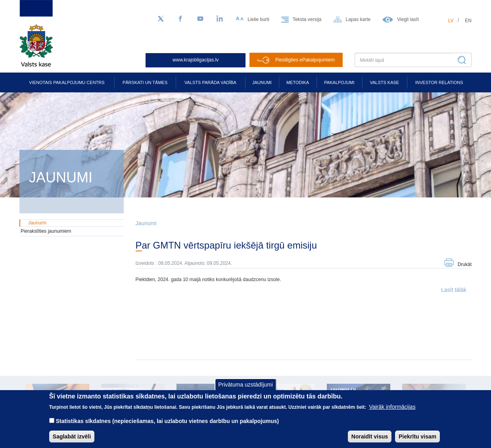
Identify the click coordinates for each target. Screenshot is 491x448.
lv (451, 21)
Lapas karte (358, 19)
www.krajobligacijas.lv (196, 60)
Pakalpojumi (339, 82)
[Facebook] (180, 19)
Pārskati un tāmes (145, 82)
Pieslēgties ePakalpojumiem (305, 60)
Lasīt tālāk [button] (454, 290)
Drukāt (465, 264)
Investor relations (439, 82)
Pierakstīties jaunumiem (46, 231)
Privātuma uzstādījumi (245, 390)
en (468, 21)
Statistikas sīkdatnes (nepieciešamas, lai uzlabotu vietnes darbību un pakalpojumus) (168, 426)
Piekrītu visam (417, 442)
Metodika (298, 82)
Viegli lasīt (408, 19)
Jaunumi (262, 82)
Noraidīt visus (370, 442)
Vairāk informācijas (392, 412)
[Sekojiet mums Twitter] (161, 19)
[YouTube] (200, 19)
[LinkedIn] (220, 19)
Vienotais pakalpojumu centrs (67, 82)
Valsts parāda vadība (210, 82)
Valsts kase (384, 82)
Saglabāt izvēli (72, 442)
